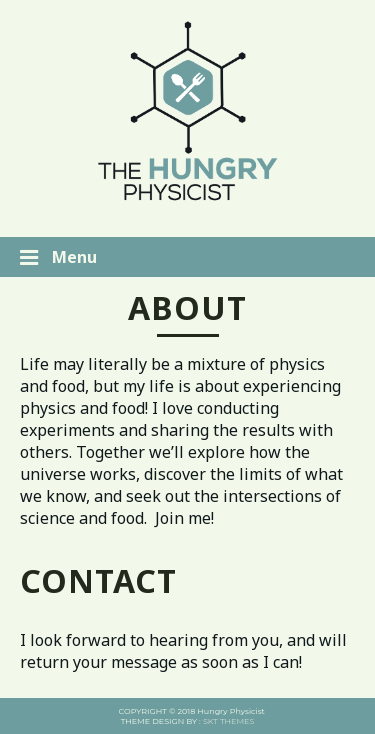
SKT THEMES (228, 721)
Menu (58, 257)
